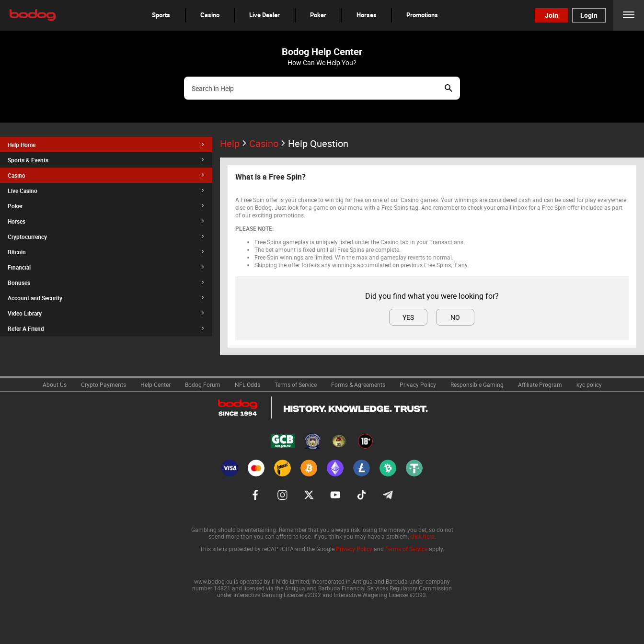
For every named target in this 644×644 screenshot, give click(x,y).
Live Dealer (264, 15)
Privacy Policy (418, 384)
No (455, 317)
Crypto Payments (103, 384)
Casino (210, 15)
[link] (55, 384)
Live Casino (106, 191)
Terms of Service (296, 384)
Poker (318, 15)
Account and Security (106, 298)
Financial (106, 267)
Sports (161, 15)
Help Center (155, 384)
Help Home (106, 145)
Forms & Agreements (358, 384)
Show (448, 88)
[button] (161, 15)
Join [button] (552, 15)
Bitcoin (106, 252)
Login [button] (589, 15)
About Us (55, 384)
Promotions (422, 15)
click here (422, 536)
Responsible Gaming (477, 384)
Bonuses (106, 282)
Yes (408, 317)
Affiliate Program (540, 384)
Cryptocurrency (106, 237)
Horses (367, 15)
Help (235, 143)
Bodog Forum (203, 384)
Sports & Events (106, 160)
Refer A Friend (106, 328)
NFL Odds (247, 384)
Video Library (106, 313)
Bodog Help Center (322, 51)
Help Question (318, 143)
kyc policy (589, 384)
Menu (629, 15)
